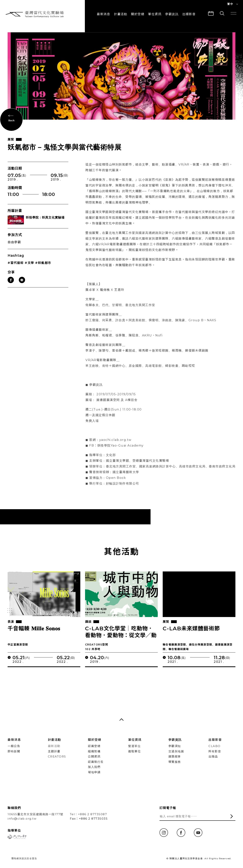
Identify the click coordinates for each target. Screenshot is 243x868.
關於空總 (138, 14)
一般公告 (14, 746)
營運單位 (134, 746)
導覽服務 (175, 762)
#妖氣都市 (43, 269)
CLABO (215, 746)
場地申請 (94, 772)
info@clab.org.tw (22, 819)
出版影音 (215, 740)
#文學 (29, 269)
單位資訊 (155, 14)
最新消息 (103, 14)
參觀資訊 (172, 14)
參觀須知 (175, 746)
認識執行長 (96, 762)
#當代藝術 (16, 269)
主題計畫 (54, 751)
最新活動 (54, 746)
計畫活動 (121, 14)
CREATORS (57, 756)
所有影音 (215, 751)
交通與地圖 (176, 751)
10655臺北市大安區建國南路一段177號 (36, 814)
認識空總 (94, 746)
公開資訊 (94, 756)
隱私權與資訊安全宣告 (24, 858)
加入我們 (94, 767)
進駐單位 (134, 751)
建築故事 (175, 756)
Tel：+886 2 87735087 (88, 814)
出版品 (213, 756)
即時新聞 (14, 751)
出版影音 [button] (189, 14)
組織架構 (94, 751)
